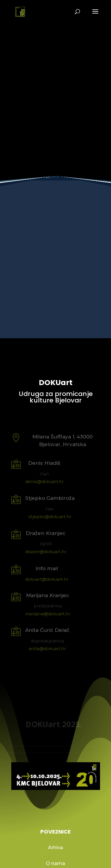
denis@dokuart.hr (44, 481)
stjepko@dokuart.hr (50, 516)
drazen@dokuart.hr (46, 552)
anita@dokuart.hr (47, 648)
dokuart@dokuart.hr (47, 579)
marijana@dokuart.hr (48, 614)
